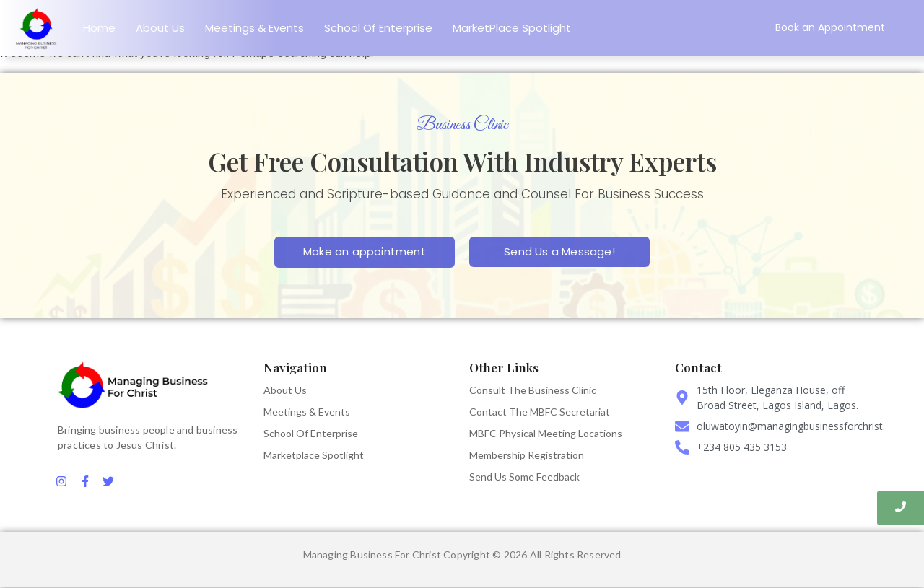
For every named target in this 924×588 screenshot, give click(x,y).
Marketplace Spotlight (314, 455)
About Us (160, 28)
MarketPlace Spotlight (512, 28)
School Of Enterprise (378, 28)
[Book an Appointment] (830, 28)
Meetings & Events (254, 28)
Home (99, 28)
